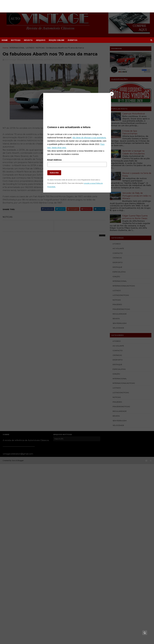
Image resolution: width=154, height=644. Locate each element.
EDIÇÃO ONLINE (57, 40)
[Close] (110, 97)
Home (5, 40)
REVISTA (28, 40)
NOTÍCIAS (16, 40)
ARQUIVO (41, 40)
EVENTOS (73, 40)
